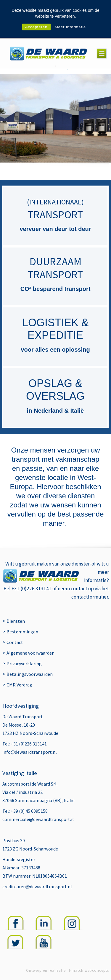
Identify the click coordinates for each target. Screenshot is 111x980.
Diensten (16, 621)
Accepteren (36, 27)
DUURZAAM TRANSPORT (55, 268)
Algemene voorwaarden (30, 653)
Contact (15, 642)
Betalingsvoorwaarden (30, 674)
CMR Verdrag (19, 685)
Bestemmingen (22, 632)
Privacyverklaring (24, 663)
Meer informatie (70, 27)
